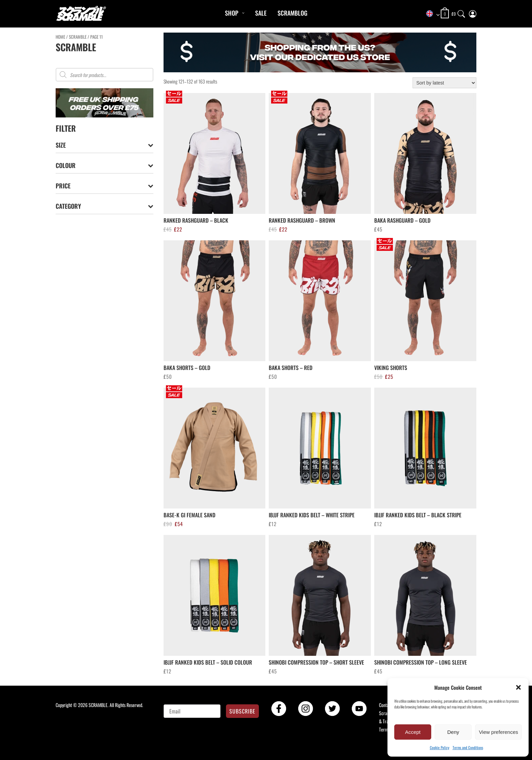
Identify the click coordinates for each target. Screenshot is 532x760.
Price (104, 186)
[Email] (192, 711)
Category (104, 206)
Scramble (78, 37)
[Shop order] (444, 83)
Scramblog (292, 13)
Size (104, 145)
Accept (413, 732)
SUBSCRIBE (242, 711)
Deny (453, 732)
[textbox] (431, 14)
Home (60, 37)
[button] (518, 687)
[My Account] (473, 12)
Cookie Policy (440, 747)
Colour (104, 165)
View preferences (498, 732)
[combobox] (431, 14)
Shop (232, 13)
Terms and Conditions (468, 747)
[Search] (461, 12)
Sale (261, 13)
